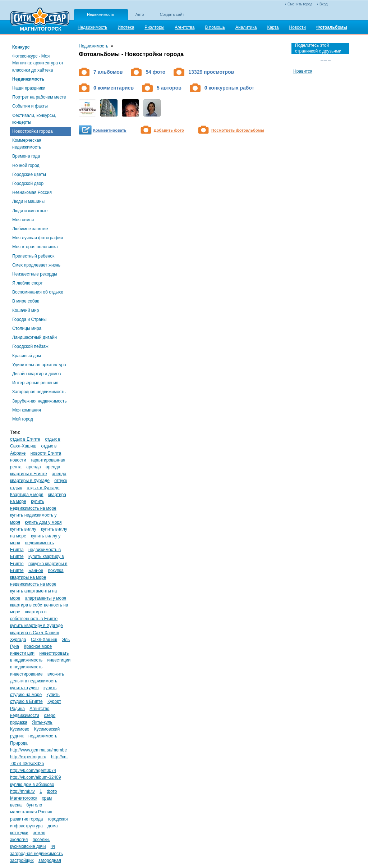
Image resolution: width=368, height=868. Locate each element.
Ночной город (26, 165)
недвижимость (43, 736)
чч (53, 846)
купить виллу (23, 529)
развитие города (27, 819)
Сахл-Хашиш (44, 640)
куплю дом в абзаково (32, 785)
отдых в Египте (25, 439)
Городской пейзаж (30, 346)
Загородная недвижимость (39, 392)
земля (39, 833)
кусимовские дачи (28, 846)
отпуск (61, 481)
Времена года (26, 156)
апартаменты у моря (46, 598)
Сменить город (300, 4)
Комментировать (110, 130)
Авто (140, 14)
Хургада (18, 640)
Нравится (303, 71)
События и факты (30, 106)
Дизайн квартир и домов (36, 374)
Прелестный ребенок (33, 256)
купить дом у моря (43, 522)
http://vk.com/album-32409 (35, 777)
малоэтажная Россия (31, 812)
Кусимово (20, 729)
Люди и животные (30, 211)
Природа (19, 743)
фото (52, 791)
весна (16, 805)
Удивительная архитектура (39, 365)
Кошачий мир (26, 310)
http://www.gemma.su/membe (38, 750)
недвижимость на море (33, 584)
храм (47, 798)
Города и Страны (29, 319)
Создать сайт (172, 14)
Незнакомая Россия (32, 192)
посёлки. (41, 840)
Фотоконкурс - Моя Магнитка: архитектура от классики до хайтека (38, 63)
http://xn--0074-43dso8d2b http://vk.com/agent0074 (39, 764)
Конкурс (21, 47)
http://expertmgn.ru (28, 757)
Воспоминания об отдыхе (38, 292)
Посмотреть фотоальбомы (238, 130)
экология (19, 840)
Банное (36, 571)
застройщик (22, 860)
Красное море (38, 646)
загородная (50, 860)
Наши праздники (29, 88)
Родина (17, 709)
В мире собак (26, 301)
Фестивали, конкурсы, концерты (34, 119)
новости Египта (46, 453)
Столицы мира (27, 328)
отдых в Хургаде (43, 488)
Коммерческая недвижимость (27, 144)
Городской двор (28, 183)
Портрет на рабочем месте (39, 97)
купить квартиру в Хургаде (36, 626)
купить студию (24, 688)
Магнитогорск (24, 798)
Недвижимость (101, 14)
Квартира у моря (27, 495)
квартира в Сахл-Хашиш (34, 633)
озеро (50, 715)
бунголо (34, 805)
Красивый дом (27, 356)
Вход (324, 4)
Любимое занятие (30, 229)
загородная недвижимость (36, 854)
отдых (16, 488)
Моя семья (23, 220)
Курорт (54, 701)
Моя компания (27, 410)
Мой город (23, 419)
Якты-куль (42, 722)
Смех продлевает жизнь (36, 265)
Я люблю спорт (27, 283)
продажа (19, 722)
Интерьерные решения (35, 383)
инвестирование (26, 674)
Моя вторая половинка (35, 247)
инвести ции (22, 653)
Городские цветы (29, 174)
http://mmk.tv (22, 791)
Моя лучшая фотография (38, 238)
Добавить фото (169, 130)
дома (53, 826)
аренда (33, 467)
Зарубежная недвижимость (40, 401)
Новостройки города (33, 131)
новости (18, 460)
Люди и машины (28, 201)
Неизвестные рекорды (35, 274)
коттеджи (19, 833)
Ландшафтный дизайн (34, 337)
